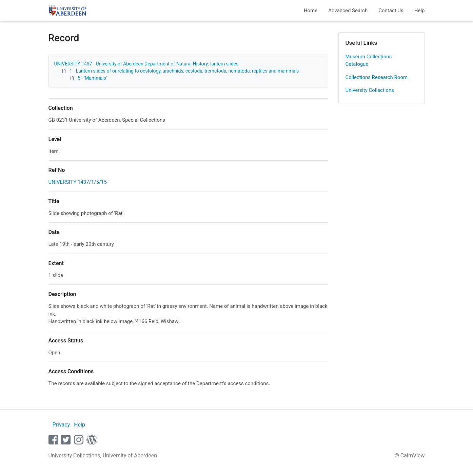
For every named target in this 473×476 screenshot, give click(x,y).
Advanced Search (348, 11)
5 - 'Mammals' (92, 78)
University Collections (370, 90)
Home (311, 11)
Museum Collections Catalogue (369, 61)
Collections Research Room (377, 77)
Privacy (61, 425)
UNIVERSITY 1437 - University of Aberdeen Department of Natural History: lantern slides (146, 64)
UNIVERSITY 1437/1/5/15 (78, 182)
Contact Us (391, 11)
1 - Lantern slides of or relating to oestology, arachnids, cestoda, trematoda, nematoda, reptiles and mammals (184, 71)
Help (420, 11)
